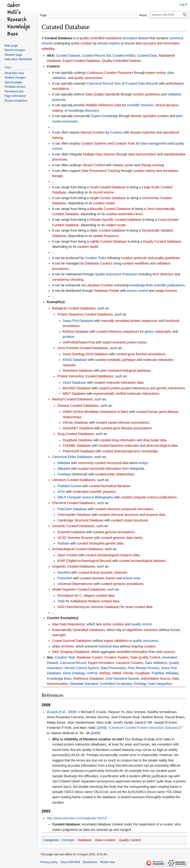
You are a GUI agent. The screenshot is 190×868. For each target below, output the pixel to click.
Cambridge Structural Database (80, 520)
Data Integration (160, 684)
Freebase (64, 474)
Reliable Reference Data (103, 105)
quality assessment (88, 78)
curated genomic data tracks (122, 538)
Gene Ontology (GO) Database (85, 354)
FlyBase (63, 543)
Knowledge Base (59, 679)
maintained (113, 38)
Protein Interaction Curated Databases (85, 376)
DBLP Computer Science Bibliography (85, 497)
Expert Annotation (101, 663)
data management (154, 143)
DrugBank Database (78, 440)
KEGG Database (75, 360)
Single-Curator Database (108, 198)
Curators (116, 132)
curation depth (88, 247)
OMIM (117, 673)
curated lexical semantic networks (103, 572)
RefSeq (105, 673)
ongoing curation (143, 646)
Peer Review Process (143, 668)
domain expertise (143, 132)
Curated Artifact (124, 55)
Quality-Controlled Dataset (121, 61)
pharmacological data (162, 446)
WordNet (64, 572)
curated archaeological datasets (142, 561)
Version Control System (81, 668)
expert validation (116, 641)
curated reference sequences (118, 331)
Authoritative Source (155, 679)
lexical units (132, 578)
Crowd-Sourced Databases (72, 641)
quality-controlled (92, 38)
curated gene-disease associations (127, 428)
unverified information (132, 652)
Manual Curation (93, 132)
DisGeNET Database (78, 428)
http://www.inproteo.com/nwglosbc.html (75, 818)
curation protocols (134, 258)
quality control (142, 624)
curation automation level (124, 214)
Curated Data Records (142, 83)
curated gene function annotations (141, 354)
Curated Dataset (68, 55)
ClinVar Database (76, 422)
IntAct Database (75, 383)
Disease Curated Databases (78, 406)
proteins (69, 337)
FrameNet (65, 578)
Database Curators (99, 263)
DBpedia (64, 469)
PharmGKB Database (79, 451)
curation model (104, 203)
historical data (109, 646)
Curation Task (65, 657)
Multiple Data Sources (99, 154)
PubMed (158, 673)
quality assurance (145, 641)
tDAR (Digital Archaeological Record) (84, 561)
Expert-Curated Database (81, 61)
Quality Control (130, 840)
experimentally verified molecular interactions (126, 394)
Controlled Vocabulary (116, 684)
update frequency (106, 236)
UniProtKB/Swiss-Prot (79, 342)
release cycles (123, 165)
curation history (144, 171)
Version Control (94, 165)
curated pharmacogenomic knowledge (130, 451)
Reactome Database (78, 371)
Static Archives (63, 646)
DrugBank (142, 673)
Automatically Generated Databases (79, 630)
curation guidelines (146, 94)
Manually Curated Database (110, 209)
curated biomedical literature (110, 486)
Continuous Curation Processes (110, 73)
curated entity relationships (115, 474)
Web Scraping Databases (71, 652)
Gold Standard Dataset (122, 679)
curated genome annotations (114, 532)
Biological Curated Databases (74, 308)
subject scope (116, 225)
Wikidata (64, 463)
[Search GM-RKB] (169, 15)
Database (84, 840)
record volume (104, 192)
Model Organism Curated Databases (79, 589)
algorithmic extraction (142, 630)
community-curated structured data (103, 463)
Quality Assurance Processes (116, 274)
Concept (68, 840)
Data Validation (156, 663)
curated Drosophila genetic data (100, 543)
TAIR (61, 601)
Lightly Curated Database (108, 241)
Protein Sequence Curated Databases (85, 314)
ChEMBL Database (77, 446)
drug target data (155, 440)
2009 (102, 728)
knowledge (137, 285)
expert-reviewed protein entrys (124, 342)
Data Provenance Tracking (101, 171)
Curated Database (58, 38)
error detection (163, 274)
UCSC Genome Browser (75, 538)
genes (149, 331)
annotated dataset (135, 38)
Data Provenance (113, 668)
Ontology (140, 684)
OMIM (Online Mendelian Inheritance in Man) (96, 412)
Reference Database (88, 679)
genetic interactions (171, 388)
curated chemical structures (119, 515)
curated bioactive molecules (119, 446)
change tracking (152, 165)
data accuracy (146, 43)
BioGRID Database (77, 388)
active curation (82, 43)
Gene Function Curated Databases (83, 348)
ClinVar (128, 673)
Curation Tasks (95, 258)
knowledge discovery (84, 110)
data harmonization (142, 154)
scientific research (140, 105)
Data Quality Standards (103, 94)
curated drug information (118, 440)
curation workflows (136, 263)
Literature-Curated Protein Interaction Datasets (144, 728)
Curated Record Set (96, 55)
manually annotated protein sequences (129, 321)
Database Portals (106, 291)
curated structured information (100, 469)
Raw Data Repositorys (69, 624)
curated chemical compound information (124, 509)
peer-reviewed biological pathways (126, 371)
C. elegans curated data (97, 596)
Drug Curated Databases (76, 434)
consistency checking (68, 280)
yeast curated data (139, 607)
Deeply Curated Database (162, 241)
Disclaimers (90, 862)
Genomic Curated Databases (73, 526)
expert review (156, 73)
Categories (51, 840)
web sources (165, 652)
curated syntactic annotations (122, 584)
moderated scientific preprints (94, 492)
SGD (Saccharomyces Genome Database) (89, 607)
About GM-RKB (70, 862)
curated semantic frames (98, 578)
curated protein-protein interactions (124, 388)
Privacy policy (49, 862)
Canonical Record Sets (104, 83)
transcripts (163, 331)
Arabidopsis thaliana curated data (95, 601)
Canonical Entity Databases (72, 457)
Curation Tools (125, 143)
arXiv (61, 492)
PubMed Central (69, 486)
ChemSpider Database (74, 515)
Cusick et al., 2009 (61, 712)
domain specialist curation (150, 116)
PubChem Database (72, 509)
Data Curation (105, 840)
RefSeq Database (76, 331)
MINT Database (74, 394)
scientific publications (169, 285)
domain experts (109, 43)
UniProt (92, 673)
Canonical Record (73, 663)
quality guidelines (167, 258)
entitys (143, 463)
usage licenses (166, 291)
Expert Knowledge (105, 116)
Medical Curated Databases (73, 399)
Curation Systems (94, 143)
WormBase (65, 596)
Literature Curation (100, 285)
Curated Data (147, 55)
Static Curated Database (108, 230)
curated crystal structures (130, 520)
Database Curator (90, 657)
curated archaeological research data (112, 555)
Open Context (67, 555)
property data (156, 515)
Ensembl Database (71, 532)
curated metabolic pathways (115, 360)
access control (137, 291)
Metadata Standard (84, 684)
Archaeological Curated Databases (78, 549)
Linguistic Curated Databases (74, 566)
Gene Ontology (74, 673)
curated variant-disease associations (123, 422)
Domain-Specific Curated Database (115, 220)
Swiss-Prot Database (78, 321)
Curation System (117, 657)
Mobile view (108, 862)
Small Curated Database (108, 187)
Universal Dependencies (75, 584)
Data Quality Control (145, 657)
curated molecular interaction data (119, 383)
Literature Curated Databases (74, 480)
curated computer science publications (149, 497)
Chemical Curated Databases (74, 503)
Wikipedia (137, 469)
